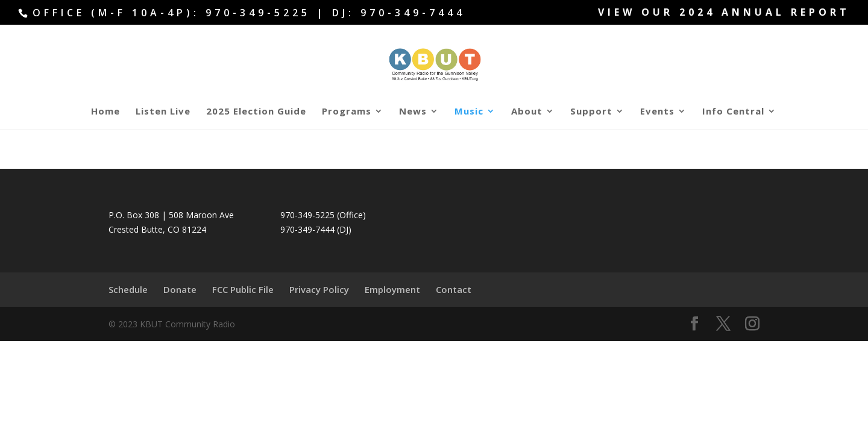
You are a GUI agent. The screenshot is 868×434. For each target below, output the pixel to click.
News (413, 112)
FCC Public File (243, 289)
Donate (180, 289)
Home (105, 112)
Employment (392, 289)
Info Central (733, 112)
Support (591, 112)
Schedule (128, 289)
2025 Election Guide (256, 112)
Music (469, 112)
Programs (347, 112)
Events (657, 112)
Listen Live (163, 112)
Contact (454, 289)
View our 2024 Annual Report (724, 13)
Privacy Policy (319, 289)
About (527, 112)
